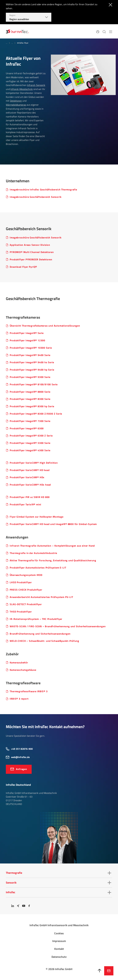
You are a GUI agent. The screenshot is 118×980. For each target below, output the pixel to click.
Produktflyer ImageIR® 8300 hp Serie (32, 406)
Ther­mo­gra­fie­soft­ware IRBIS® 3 (29, 691)
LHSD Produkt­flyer (21, 582)
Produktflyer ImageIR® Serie (27, 333)
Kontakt (59, 949)
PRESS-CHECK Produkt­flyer (26, 590)
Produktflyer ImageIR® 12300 (27, 340)
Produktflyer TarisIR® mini (25, 504)
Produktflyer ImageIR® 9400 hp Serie (32, 370)
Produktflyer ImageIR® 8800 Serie (30, 392)
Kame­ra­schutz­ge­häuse (23, 670)
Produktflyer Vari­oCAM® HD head (30, 470)
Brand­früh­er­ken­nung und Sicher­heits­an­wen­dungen (40, 634)
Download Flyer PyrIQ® (23, 267)
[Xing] (18, 906)
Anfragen (21, 769)
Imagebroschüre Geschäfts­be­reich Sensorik (35, 197)
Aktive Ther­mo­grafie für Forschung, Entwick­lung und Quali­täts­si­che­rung (53, 560)
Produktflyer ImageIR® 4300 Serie (30, 450)
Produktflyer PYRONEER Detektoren (31, 259)
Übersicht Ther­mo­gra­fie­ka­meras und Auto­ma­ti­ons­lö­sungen (45, 326)
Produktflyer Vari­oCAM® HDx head (30, 485)
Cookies (59, 933)
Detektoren (16, 101)
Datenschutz (59, 957)
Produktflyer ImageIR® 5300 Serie (30, 443)
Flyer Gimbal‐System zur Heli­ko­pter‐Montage (36, 517)
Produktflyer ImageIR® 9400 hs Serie (32, 362)
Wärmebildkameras (16, 105)
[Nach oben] (100, 971)
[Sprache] (98, 31)
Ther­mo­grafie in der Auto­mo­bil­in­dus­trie (33, 553)
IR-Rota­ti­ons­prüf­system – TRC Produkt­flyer (36, 619)
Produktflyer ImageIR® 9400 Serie (30, 355)
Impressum (59, 941)
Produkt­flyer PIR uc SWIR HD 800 (30, 497)
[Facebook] (29, 906)
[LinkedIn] (13, 906)
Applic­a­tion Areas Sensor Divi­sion (30, 245)
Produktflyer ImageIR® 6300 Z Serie (31, 436)
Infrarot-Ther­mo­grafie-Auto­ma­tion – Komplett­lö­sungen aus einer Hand (52, 546)
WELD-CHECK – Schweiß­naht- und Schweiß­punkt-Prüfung (44, 641)
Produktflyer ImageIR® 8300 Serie (30, 399)
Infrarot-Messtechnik (22, 89)
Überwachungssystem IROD (26, 575)
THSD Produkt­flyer (21, 612)
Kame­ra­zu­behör (19, 663)
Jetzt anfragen (109, 971)
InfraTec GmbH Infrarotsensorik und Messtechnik (59, 925)
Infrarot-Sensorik (36, 85)
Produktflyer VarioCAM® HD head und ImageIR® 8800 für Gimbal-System (53, 524)
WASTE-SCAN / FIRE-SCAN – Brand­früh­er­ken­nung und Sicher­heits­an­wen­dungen (58, 626)
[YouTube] (24, 906)
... (7, 43)
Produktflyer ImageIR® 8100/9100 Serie (34, 384)
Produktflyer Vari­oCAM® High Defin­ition (34, 463)
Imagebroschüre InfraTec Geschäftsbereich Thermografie (43, 190)
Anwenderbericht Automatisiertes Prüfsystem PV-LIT (41, 597)
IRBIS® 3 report (19, 699)
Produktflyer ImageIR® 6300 (27, 428)
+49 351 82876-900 (22, 749)
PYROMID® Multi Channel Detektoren (32, 252)
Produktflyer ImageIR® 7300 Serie (30, 421)
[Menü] (111, 31)
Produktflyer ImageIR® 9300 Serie (30, 377)
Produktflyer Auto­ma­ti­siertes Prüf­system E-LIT (38, 568)
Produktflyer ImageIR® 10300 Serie (31, 348)
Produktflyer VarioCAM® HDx (27, 477)
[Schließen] (110, 4)
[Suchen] (104, 31)
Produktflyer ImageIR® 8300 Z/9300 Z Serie (36, 414)
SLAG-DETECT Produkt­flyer (26, 604)
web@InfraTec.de (20, 757)
